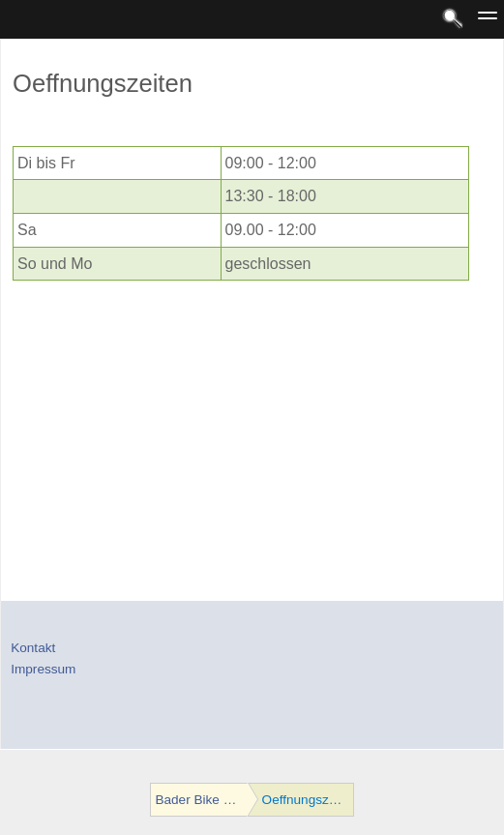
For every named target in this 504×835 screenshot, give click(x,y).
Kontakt (33, 648)
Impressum (43, 669)
